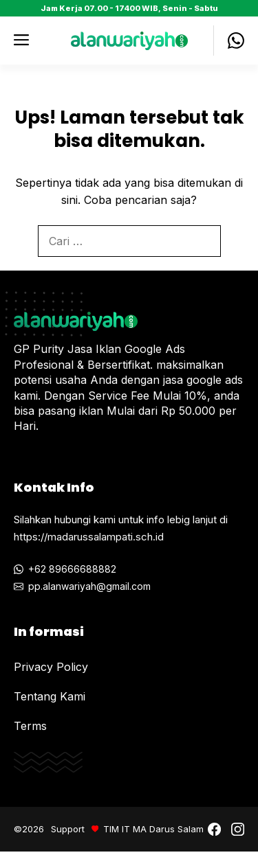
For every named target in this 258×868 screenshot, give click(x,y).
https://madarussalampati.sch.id (89, 537)
